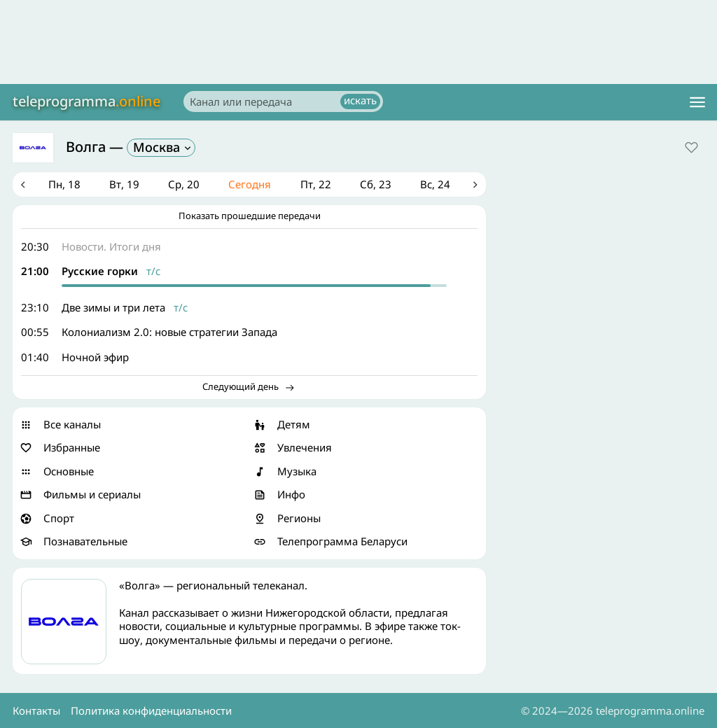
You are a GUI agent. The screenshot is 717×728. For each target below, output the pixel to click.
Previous (23, 185)
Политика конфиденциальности (151, 710)
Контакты (36, 710)
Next (475, 185)
